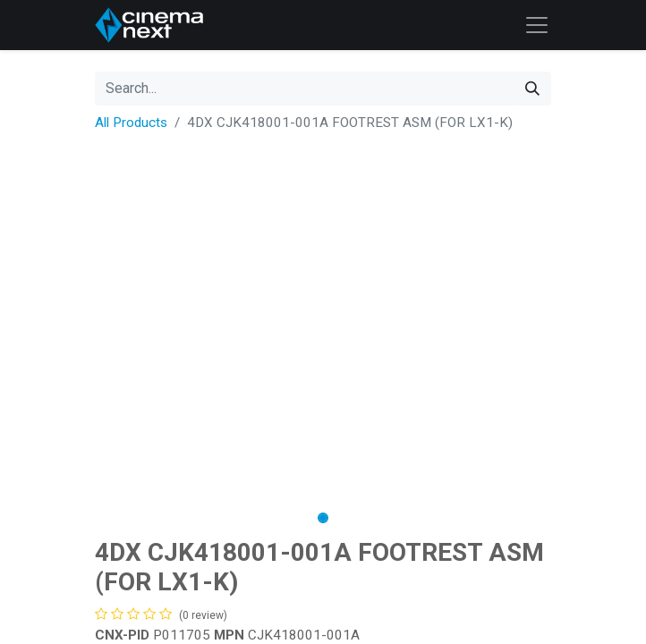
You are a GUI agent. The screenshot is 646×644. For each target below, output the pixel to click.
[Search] (532, 89)
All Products (131, 123)
